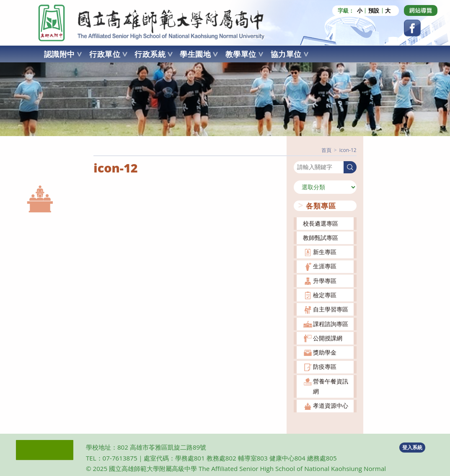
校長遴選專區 (321, 223)
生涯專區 (325, 266)
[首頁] (326, 150)
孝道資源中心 (331, 405)
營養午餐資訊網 (331, 386)
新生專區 (325, 252)
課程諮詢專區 (331, 324)
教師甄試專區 (321, 238)
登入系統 (412, 447)
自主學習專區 (331, 309)
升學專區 (325, 281)
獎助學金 (325, 352)
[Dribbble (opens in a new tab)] (421, 10)
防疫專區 (325, 367)
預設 (374, 11)
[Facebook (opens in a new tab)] (412, 28)
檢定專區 (325, 295)
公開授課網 (328, 338)
